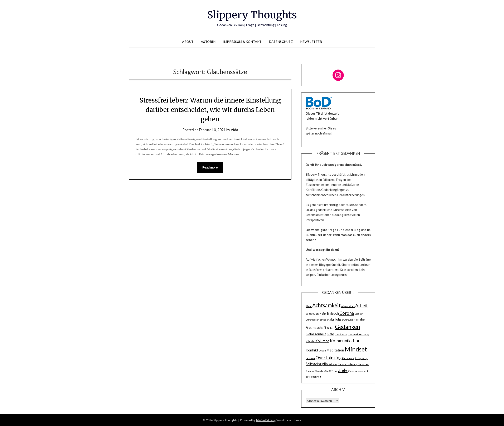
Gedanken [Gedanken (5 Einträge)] (348, 327)
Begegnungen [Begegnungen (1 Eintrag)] (313, 314)
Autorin (208, 42)
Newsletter (311, 42)
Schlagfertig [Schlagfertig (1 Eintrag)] (361, 358)
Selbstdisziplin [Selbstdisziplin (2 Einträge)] (317, 364)
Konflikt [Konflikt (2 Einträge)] (312, 350)
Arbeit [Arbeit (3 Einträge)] (362, 305)
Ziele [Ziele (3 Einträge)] (343, 370)
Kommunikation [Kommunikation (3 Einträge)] (345, 340)
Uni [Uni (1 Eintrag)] (335, 371)
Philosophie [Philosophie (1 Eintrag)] (348, 358)
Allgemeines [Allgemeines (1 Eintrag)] (348, 306)
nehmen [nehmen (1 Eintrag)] (310, 358)
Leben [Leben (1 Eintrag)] (322, 351)
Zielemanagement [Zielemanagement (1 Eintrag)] (358, 371)
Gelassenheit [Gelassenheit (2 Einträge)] (316, 334)
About (188, 42)
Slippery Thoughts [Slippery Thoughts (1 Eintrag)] (315, 371)
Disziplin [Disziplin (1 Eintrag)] (359, 314)
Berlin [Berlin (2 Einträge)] (326, 313)
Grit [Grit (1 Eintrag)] (357, 334)
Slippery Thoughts (252, 15)
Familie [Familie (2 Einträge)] (359, 319)
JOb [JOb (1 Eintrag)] (308, 341)
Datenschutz (281, 42)
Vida (234, 130)
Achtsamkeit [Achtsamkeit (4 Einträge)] (326, 305)
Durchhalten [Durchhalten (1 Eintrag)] (312, 320)
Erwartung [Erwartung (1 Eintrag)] (347, 320)
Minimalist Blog (266, 420)
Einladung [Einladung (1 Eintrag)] (325, 320)
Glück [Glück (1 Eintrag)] (351, 334)
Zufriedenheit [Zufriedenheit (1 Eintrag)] (313, 377)
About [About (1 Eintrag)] (309, 306)
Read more (210, 167)
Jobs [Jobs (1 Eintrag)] (312, 341)
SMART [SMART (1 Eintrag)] (329, 371)
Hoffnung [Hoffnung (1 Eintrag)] (364, 334)
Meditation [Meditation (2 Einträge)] (335, 350)
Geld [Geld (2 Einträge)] (330, 334)
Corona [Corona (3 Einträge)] (347, 313)
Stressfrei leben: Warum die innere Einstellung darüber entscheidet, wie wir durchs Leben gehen (210, 110)
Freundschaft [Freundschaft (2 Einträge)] (316, 328)
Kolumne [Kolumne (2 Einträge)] (322, 341)
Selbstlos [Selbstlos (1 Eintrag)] (333, 364)
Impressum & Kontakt (242, 42)
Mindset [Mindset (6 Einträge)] (356, 349)
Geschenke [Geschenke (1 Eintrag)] (341, 334)
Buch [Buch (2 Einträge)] (335, 313)
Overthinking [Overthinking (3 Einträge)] (328, 357)
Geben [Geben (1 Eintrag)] (331, 328)
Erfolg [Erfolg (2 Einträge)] (336, 319)
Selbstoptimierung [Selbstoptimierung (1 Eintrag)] (348, 364)
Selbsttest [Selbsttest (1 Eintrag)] (364, 364)
